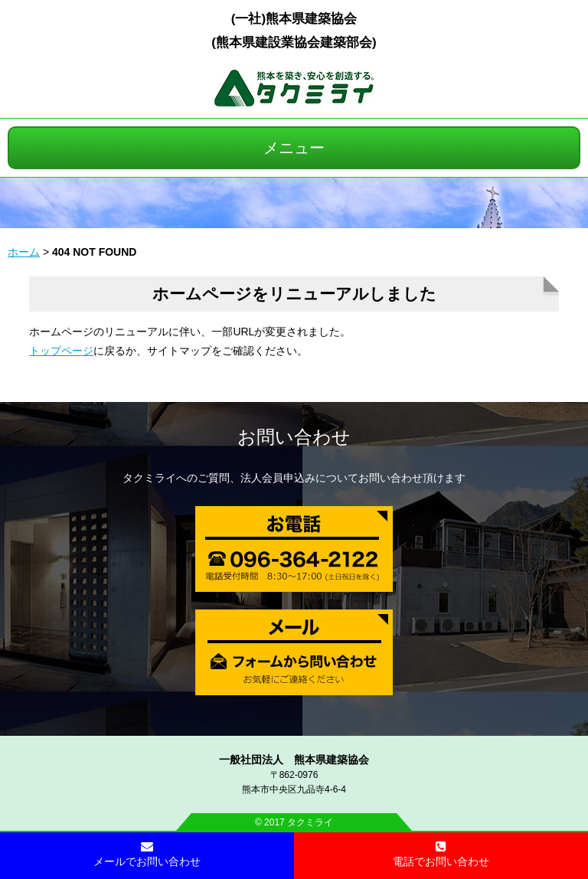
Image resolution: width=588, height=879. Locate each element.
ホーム (24, 252)
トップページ (61, 351)
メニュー (294, 148)
